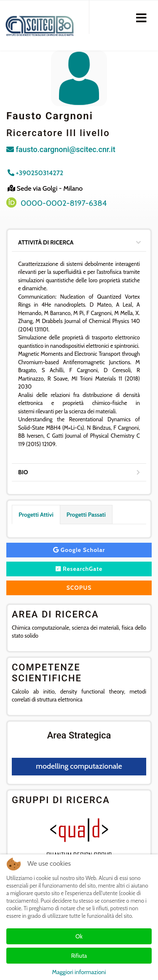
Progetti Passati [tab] (86, 515)
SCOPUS (79, 588)
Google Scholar (79, 550)
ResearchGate (79, 569)
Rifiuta (79, 956)
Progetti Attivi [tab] (36, 515)
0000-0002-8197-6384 (64, 203)
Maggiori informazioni (79, 972)
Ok (79, 936)
